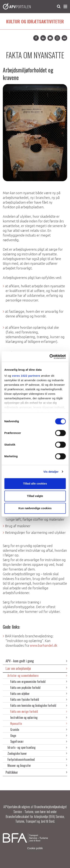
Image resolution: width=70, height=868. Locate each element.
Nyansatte (39, 723)
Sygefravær (39, 741)
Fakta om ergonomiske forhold (39, 682)
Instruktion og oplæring (39, 717)
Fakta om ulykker (39, 694)
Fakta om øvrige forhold (39, 711)
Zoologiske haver (37, 753)
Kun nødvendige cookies (35, 508)
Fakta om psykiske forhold (39, 688)
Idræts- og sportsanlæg (37, 747)
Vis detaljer (51, 472)
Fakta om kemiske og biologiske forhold (39, 705)
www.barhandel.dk (43, 645)
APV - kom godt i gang (36, 661)
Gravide (39, 730)
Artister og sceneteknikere (37, 676)
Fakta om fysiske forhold (39, 699)
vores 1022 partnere (26, 376)
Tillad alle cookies (35, 483)
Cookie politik (35, 848)
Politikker (36, 772)
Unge (39, 736)
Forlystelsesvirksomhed (37, 759)
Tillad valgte (35, 496)
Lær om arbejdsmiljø (36, 668)
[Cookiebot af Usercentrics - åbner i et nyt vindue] (50, 357)
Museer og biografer (37, 765)
